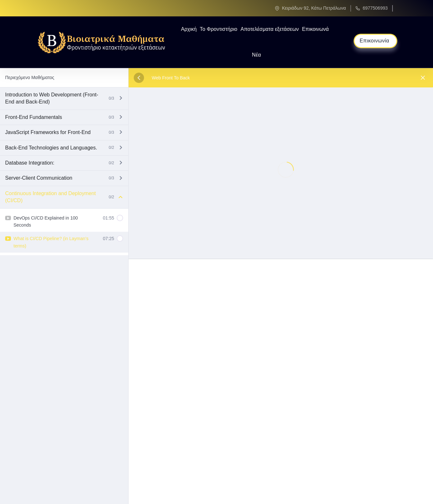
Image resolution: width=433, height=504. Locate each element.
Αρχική (189, 29)
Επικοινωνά (315, 29)
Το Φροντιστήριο (219, 29)
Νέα (257, 55)
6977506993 (375, 8)
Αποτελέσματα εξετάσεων (270, 29)
